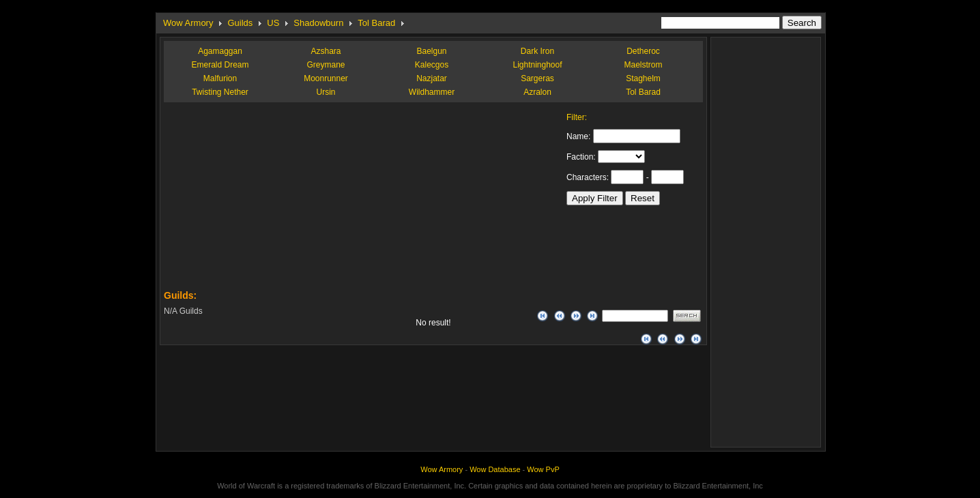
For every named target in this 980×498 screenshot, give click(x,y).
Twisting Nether (220, 92)
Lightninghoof (537, 65)
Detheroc (643, 51)
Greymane (326, 65)
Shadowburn (318, 23)
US (273, 23)
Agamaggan (220, 51)
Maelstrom (643, 65)
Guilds (240, 23)
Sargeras (537, 78)
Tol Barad (376, 23)
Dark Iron (537, 51)
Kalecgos (432, 65)
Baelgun (431, 51)
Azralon (537, 92)
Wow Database (495, 469)
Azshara (326, 51)
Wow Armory (188, 23)
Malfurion (220, 78)
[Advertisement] (266, 198)
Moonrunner (326, 78)
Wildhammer (432, 92)
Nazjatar (432, 78)
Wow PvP (543, 469)
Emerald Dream (220, 65)
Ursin (326, 92)
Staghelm (643, 78)
